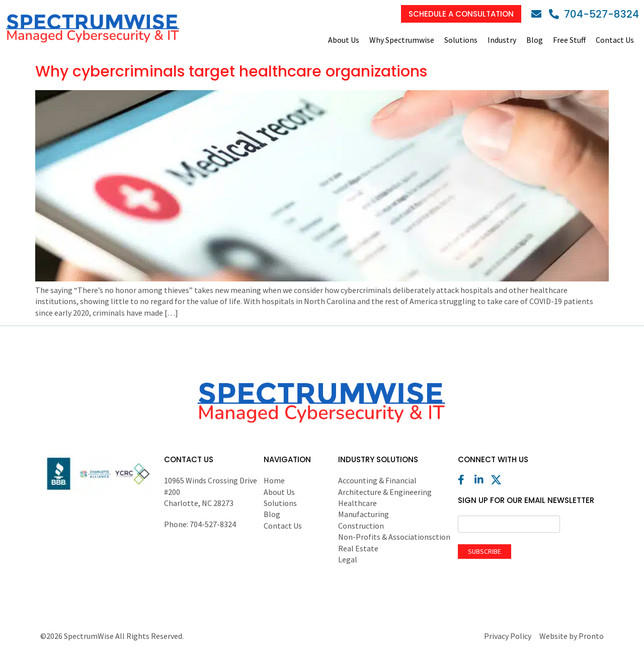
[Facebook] (465, 480)
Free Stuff (569, 40)
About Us (344, 40)
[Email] (539, 14)
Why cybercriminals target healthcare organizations (231, 71)
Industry (502, 40)
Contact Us (615, 40)
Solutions (461, 40)
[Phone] (594, 14)
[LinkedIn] (482, 480)
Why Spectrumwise (402, 40)
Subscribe (485, 551)
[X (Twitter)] (499, 480)
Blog (535, 40)
